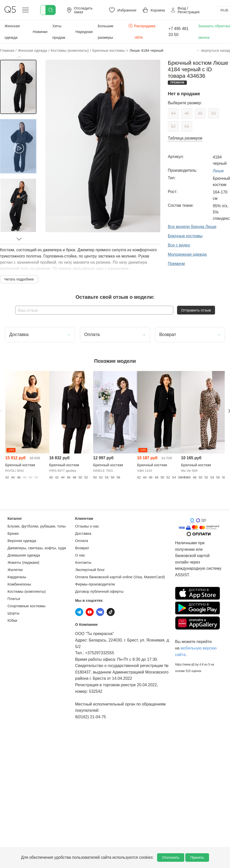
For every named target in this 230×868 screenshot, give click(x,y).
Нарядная (84, 32)
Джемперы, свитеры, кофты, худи (37, 548)
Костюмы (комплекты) (27, 591)
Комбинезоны (19, 584)
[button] (19, 57)
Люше (218, 171)
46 (187, 113)
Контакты (83, 562)
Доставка (83, 533)
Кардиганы (17, 577)
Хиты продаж (59, 32)
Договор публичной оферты (99, 591)
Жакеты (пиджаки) (23, 562)
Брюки (13, 533)
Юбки (12, 620)
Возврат (82, 548)
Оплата (82, 541)
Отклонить (171, 857)
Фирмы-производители (95, 584)
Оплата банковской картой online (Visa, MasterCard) (120, 577)
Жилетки (15, 570)
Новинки (40, 32)
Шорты (13, 613)
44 (173, 113)
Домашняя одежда (24, 555)
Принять (197, 857)
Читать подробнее (19, 279)
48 (200, 113)
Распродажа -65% (142, 31)
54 (187, 126)
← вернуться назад (213, 50)
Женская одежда (12, 32)
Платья (14, 599)
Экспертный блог (90, 570)
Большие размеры (106, 32)
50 (214, 113)
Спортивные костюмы (26, 606)
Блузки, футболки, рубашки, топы (37, 526)
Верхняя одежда (22, 541)
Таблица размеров (185, 138)
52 (173, 126)
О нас (80, 555)
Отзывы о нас (87, 526)
